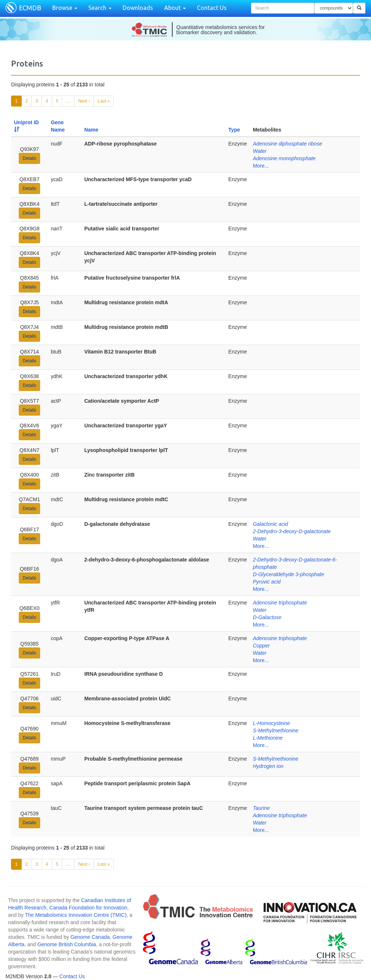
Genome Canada (90, 937)
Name (91, 130)
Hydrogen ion (268, 766)
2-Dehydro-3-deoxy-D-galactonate (292, 531)
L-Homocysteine (271, 723)
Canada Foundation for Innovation (88, 908)
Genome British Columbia (67, 944)
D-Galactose (267, 617)
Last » (104, 101)
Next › (84, 101)
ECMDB (30, 8)
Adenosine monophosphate (284, 158)
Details (30, 158)
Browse (65, 8)
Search (100, 8)
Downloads (138, 8)
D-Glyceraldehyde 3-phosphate (289, 574)
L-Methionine (268, 738)
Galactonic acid (271, 524)
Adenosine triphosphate (280, 603)
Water (260, 151)
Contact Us (212, 8)
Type (234, 130)
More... (261, 166)
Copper (261, 646)
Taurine (261, 808)
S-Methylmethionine (276, 730)
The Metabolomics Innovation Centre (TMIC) (76, 915)
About (175, 8)
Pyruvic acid (267, 582)
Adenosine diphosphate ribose (287, 144)
